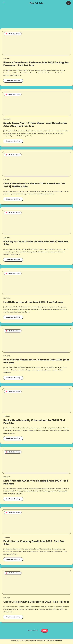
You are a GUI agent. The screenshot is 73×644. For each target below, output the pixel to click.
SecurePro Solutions (54, 640)
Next (45, 631)
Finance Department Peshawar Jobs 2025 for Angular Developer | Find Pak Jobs (36, 64)
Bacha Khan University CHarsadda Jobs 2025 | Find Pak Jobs (34, 422)
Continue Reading (13, 80)
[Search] (68, 3)
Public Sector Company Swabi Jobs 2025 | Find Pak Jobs (34, 543)
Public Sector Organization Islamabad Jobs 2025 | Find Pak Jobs (36, 361)
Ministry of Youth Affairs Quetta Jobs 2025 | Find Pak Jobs (36, 243)
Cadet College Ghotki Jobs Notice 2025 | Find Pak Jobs (36, 602)
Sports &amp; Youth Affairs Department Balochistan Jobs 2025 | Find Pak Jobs (35, 124)
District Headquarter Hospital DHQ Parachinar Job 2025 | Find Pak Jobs (34, 185)
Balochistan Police (13, 34)
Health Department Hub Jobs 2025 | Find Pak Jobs (33, 302)
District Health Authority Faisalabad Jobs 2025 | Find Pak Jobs (36, 482)
